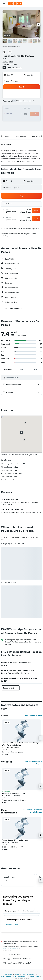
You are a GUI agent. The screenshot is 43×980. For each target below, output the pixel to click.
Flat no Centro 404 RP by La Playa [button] (15, 840)
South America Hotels (28, 975)
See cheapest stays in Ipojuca (34, 763)
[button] (4, 4)
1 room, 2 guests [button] (11, 81)
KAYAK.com (9, 975)
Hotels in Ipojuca (12, 924)
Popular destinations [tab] (32, 911)
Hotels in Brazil (6, 977)
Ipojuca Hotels (35, 977)
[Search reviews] (23, 378)
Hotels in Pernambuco (20, 977)
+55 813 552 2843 (10, 64)
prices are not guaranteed (11, 948)
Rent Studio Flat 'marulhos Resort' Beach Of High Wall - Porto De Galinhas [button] (20, 744)
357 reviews (17, 68)
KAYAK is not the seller (23, 955)
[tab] (8, 369)
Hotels (17, 975)
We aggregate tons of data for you (23, 959)
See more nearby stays (33, 715)
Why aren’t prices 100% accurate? (23, 963)
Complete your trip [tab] (12, 911)
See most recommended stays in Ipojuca (33, 811)
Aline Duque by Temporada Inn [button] (14, 793)
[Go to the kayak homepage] (15, 4)
